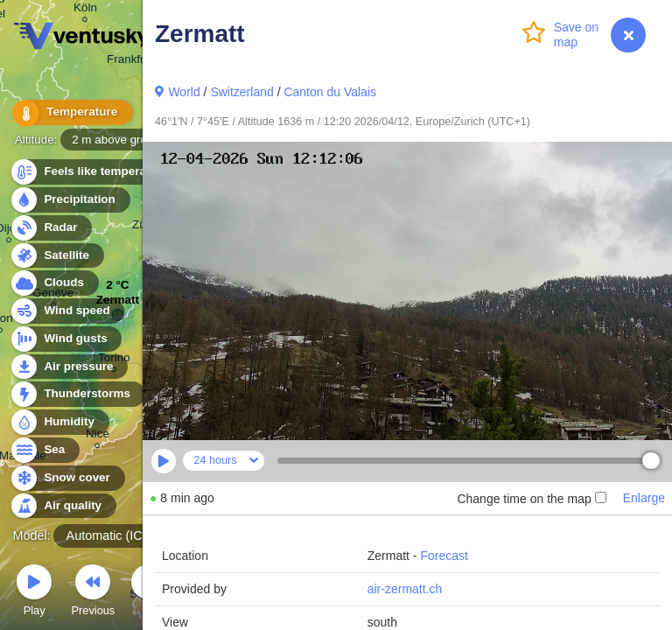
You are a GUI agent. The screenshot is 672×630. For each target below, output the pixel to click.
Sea (44, 450)
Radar (51, 228)
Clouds (54, 283)
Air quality (63, 506)
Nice (98, 436)
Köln (85, 10)
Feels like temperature (96, 172)
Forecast (444, 556)
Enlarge (644, 498)
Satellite (56, 256)
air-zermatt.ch (405, 589)
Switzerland (241, 92)
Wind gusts (66, 339)
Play (34, 593)
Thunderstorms (77, 394)
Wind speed (67, 311)
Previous (93, 593)
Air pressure (69, 367)
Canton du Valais (330, 92)
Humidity (59, 422)
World (184, 92)
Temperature (69, 113)
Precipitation (70, 200)
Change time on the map (531, 499)
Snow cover (67, 478)
